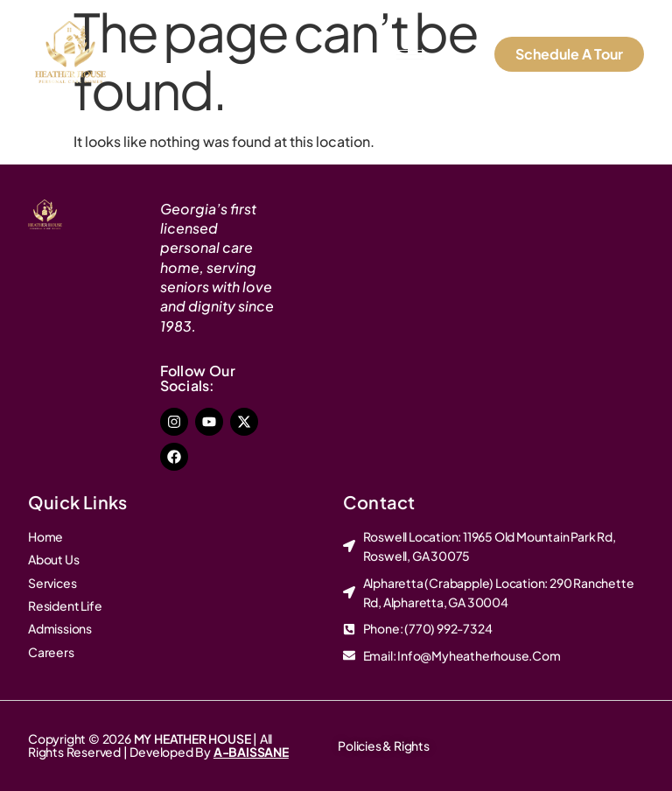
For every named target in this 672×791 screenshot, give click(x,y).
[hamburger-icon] (410, 55)
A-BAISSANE (251, 752)
